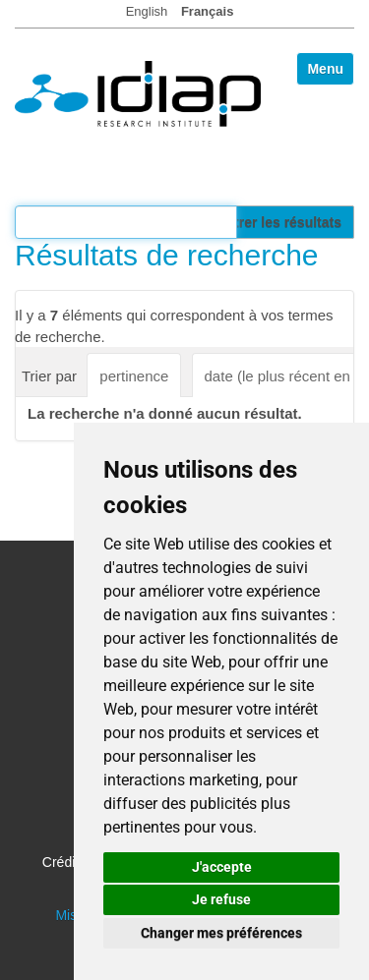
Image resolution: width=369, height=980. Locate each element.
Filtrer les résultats (280, 222)
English (147, 11)
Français (207, 11)
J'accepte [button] (222, 867)
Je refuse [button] (221, 899)
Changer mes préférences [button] (221, 933)
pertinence (134, 376)
